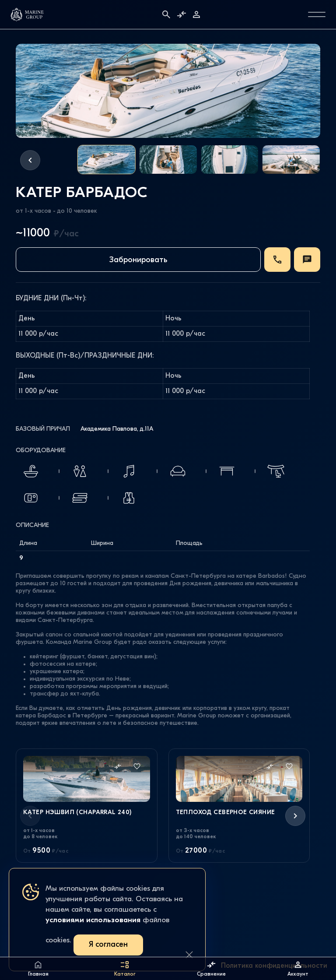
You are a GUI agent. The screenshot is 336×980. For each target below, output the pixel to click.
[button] (30, 160)
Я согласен (108, 945)
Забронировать (138, 260)
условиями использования (93, 920)
